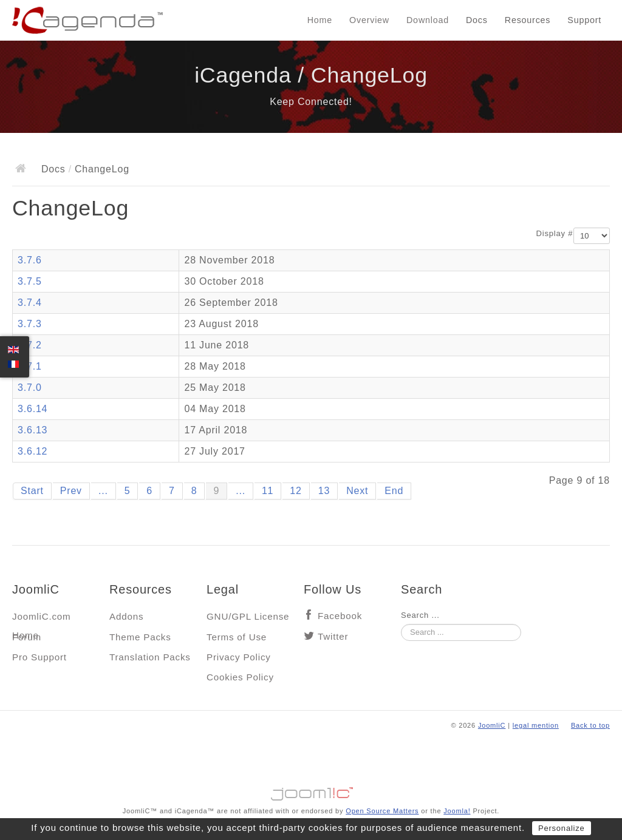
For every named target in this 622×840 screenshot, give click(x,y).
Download (428, 20)
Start (32, 491)
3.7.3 (30, 324)
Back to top (590, 725)
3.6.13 (32, 430)
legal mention (536, 725)
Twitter (333, 636)
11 (268, 491)
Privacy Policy (239, 657)
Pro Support (39, 657)
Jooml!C (311, 791)
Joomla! (457, 811)
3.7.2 (30, 345)
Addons (126, 616)
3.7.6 (30, 260)
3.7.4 (30, 303)
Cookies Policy (240, 677)
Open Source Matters (382, 811)
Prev (71, 491)
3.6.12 (32, 451)
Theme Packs (140, 637)
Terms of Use (237, 637)
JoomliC (492, 725)
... (103, 491)
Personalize (562, 828)
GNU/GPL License (248, 616)
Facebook (340, 616)
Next (357, 491)
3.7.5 (30, 281)
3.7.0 (30, 388)
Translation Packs (150, 657)
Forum (27, 637)
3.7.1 (30, 366)
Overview (369, 20)
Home (320, 20)
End (394, 491)
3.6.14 (32, 409)
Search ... (420, 615)
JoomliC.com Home (42, 619)
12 (296, 491)
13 (324, 491)
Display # (555, 233)
